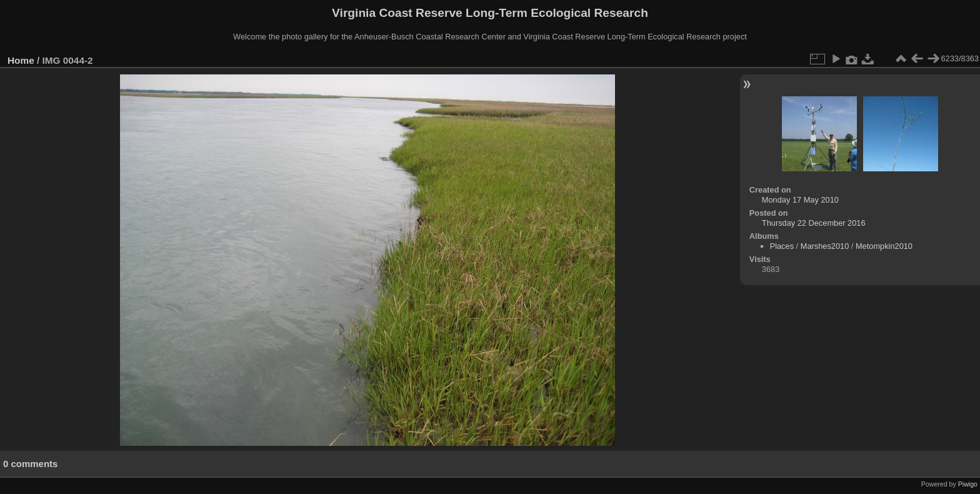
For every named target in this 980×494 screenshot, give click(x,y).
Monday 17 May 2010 (800, 200)
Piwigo (968, 484)
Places (782, 246)
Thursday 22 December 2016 (814, 223)
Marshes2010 (825, 246)
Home (21, 60)
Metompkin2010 (884, 246)
